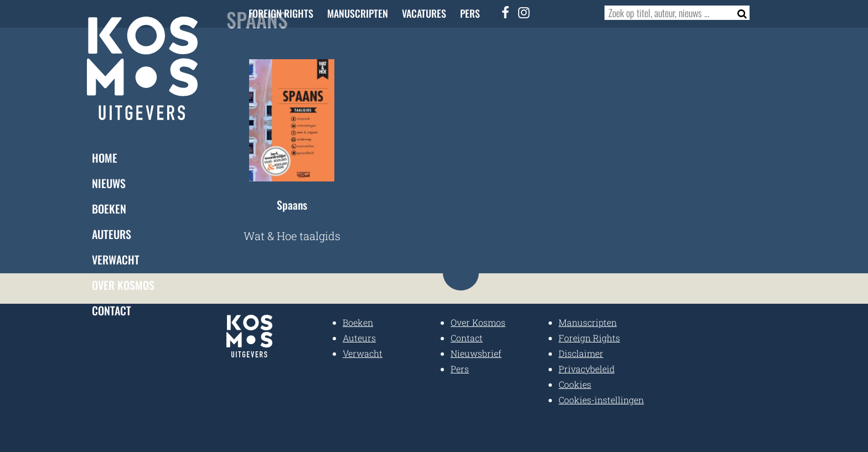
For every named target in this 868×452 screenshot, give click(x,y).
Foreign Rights (281, 13)
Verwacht (116, 259)
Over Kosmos (123, 285)
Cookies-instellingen (601, 400)
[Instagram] (524, 12)
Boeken (109, 209)
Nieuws (109, 183)
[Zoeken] (739, 13)
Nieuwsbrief (476, 353)
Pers (470, 13)
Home (105, 158)
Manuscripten (358, 13)
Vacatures (424, 13)
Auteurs (112, 234)
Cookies (575, 384)
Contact (112, 310)
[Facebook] (506, 12)
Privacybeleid (587, 369)
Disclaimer (581, 353)
